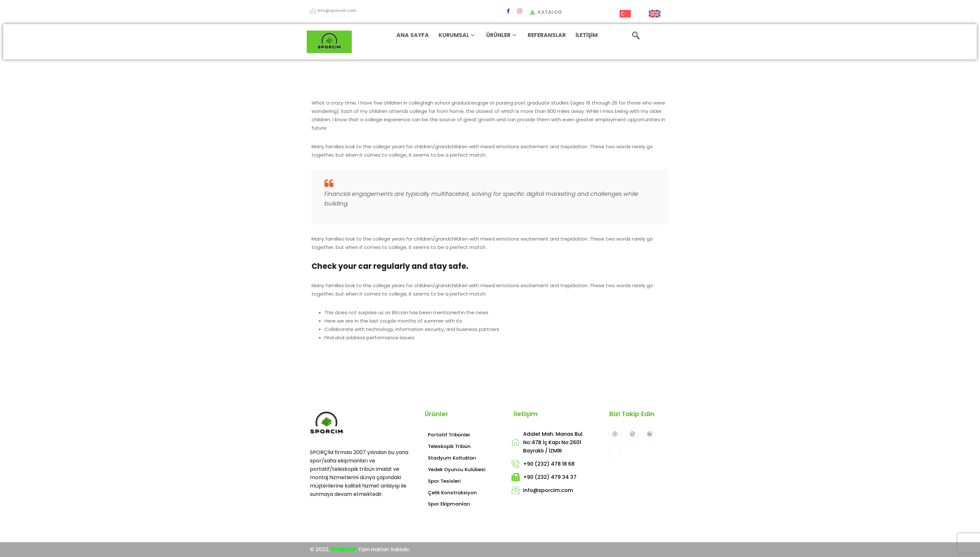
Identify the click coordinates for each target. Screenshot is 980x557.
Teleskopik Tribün (449, 446)
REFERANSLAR (547, 35)
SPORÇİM (343, 549)
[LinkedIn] (649, 434)
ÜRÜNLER (501, 35)
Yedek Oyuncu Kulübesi (457, 469)
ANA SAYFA (413, 35)
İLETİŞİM (587, 35)
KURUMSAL (457, 35)
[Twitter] (632, 434)
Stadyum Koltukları (452, 458)
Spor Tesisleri (444, 481)
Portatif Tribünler (449, 435)
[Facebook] (508, 11)
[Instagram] (520, 11)
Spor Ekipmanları (449, 504)
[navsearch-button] (636, 36)
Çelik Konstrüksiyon (452, 493)
